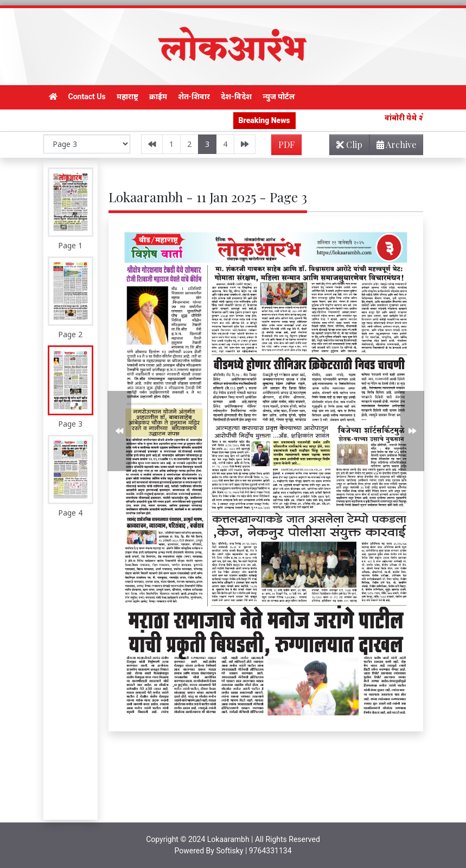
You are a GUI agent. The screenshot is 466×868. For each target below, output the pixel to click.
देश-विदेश (236, 97)
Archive (393, 147)
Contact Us (87, 97)
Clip (349, 144)
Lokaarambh (228, 839)
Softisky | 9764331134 (254, 851)
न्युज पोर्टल (279, 97)
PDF (286, 144)
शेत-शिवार (194, 97)
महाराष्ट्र (127, 97)
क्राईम (158, 97)
